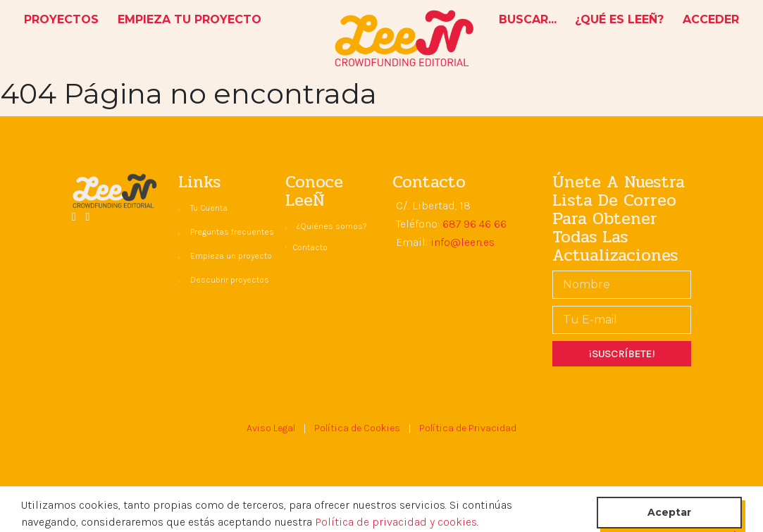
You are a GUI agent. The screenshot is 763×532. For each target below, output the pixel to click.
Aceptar (669, 512)
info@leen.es (463, 242)
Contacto (310, 247)
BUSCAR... (528, 19)
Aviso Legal (271, 428)
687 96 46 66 (474, 224)
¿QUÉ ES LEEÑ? (619, 19)
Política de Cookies (357, 428)
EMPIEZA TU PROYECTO (190, 19)
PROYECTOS (64, 18)
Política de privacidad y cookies (396, 522)
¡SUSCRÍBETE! (622, 354)
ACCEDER (711, 19)
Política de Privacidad (468, 428)
